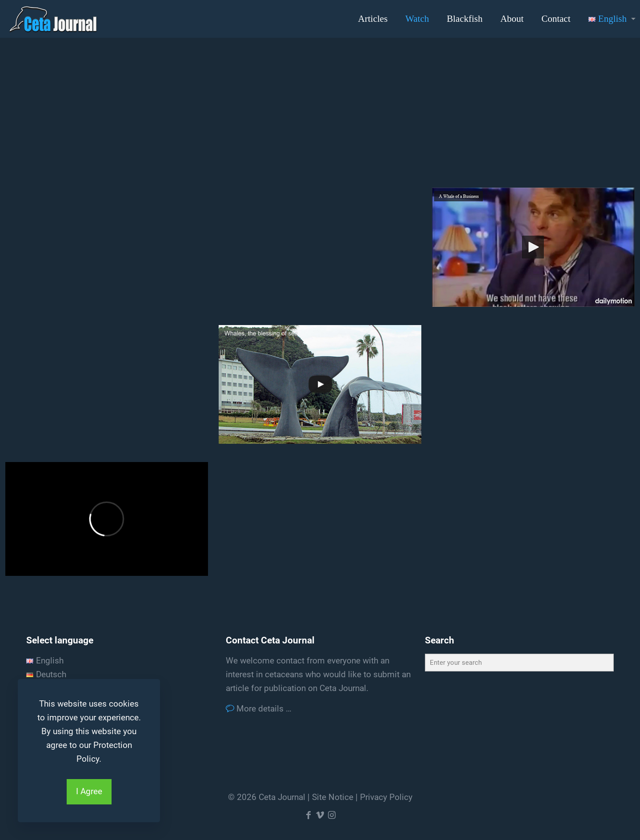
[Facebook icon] (308, 815)
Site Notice (333, 797)
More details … (263, 709)
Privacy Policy (386, 797)
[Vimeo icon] (320, 815)
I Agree (89, 791)
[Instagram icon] (332, 815)
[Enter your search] (519, 663)
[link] (533, 247)
